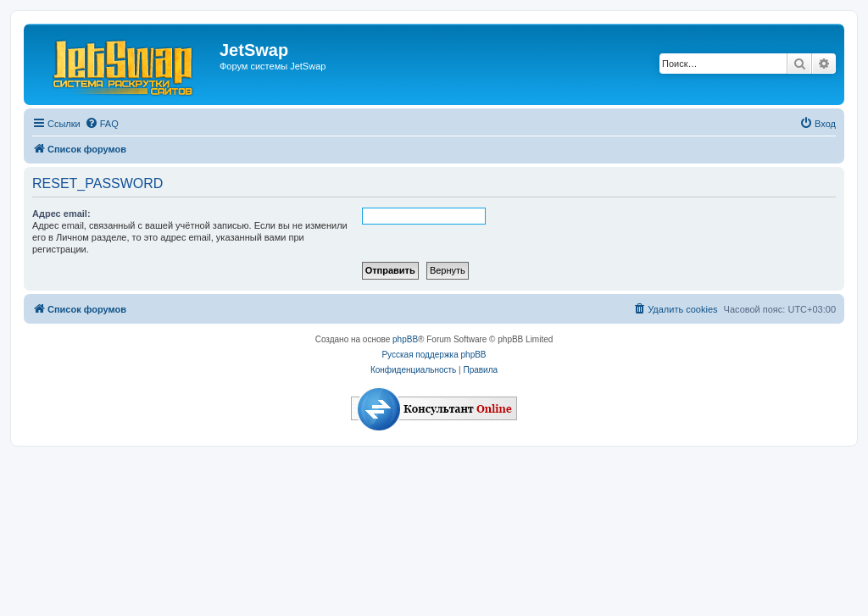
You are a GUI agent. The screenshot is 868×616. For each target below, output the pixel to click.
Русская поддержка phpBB (434, 355)
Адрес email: (61, 214)
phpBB (405, 339)
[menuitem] (102, 124)
